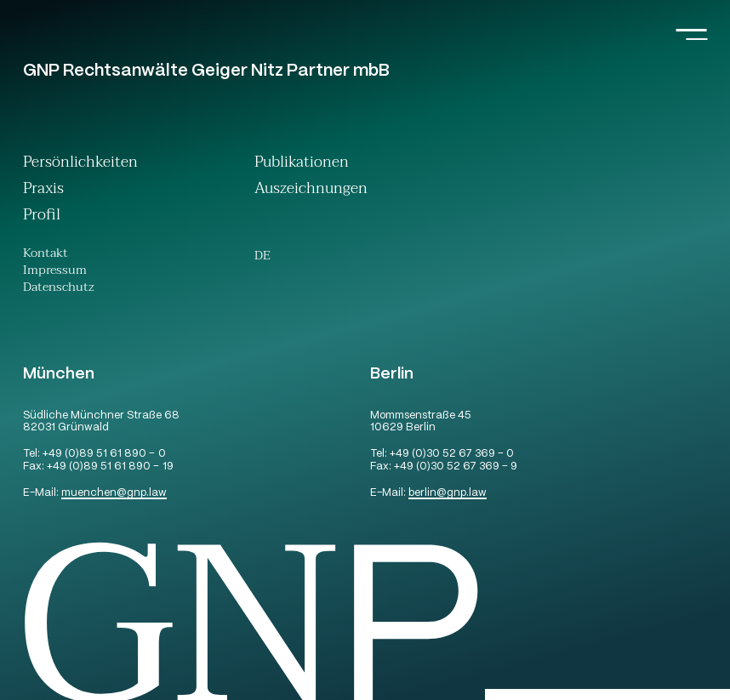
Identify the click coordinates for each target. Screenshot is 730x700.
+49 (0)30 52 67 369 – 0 (452, 455)
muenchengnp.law (114, 494)
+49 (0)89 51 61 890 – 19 (110, 467)
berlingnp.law (448, 494)
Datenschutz (59, 289)
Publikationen (302, 164)
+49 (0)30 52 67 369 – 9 (456, 467)
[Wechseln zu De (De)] (262, 256)
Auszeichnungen (311, 190)
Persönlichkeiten (80, 164)
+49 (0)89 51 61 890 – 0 (104, 455)
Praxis (43, 190)
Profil (42, 216)
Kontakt (46, 255)
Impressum (55, 272)
